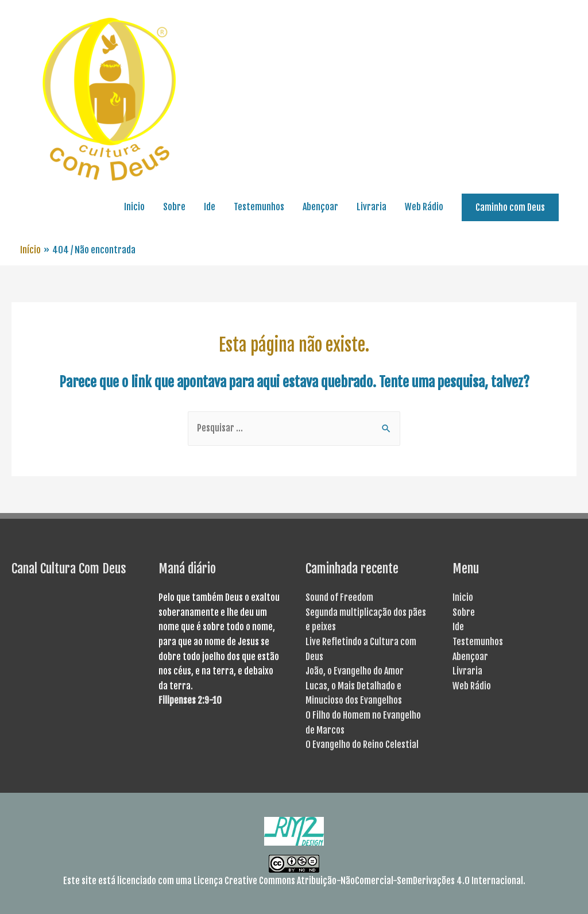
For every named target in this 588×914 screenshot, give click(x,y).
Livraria (372, 207)
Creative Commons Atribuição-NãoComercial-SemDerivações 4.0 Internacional (374, 881)
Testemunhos (259, 207)
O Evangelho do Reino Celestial (362, 745)
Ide (210, 207)
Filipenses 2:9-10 (190, 700)
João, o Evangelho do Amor (355, 671)
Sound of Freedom (339, 597)
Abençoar (320, 207)
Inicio (134, 207)
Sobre (174, 207)
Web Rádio (424, 207)
